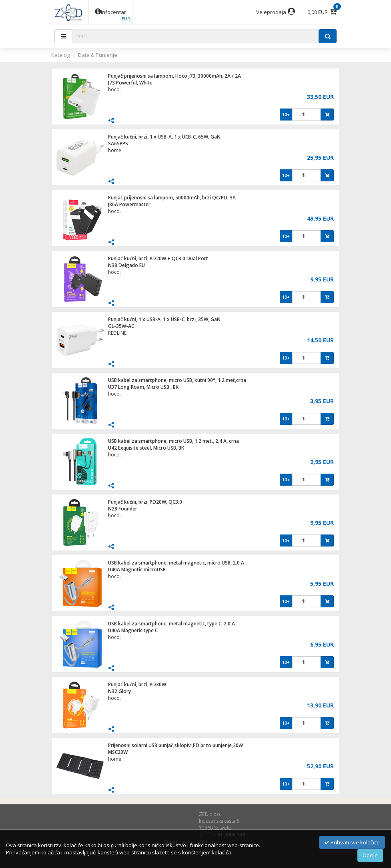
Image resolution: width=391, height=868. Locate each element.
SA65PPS (118, 144)
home (115, 150)
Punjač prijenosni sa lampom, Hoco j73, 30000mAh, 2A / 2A (174, 76)
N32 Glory (119, 691)
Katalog (60, 55)
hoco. (114, 89)
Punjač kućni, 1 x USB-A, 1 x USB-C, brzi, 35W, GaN (164, 319)
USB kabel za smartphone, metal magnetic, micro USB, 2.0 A (176, 563)
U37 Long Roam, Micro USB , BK (143, 387)
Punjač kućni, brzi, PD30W (137, 684)
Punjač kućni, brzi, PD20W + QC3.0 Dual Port (158, 258)
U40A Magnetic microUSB (137, 570)
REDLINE (117, 333)
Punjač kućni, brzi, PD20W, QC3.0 (145, 502)
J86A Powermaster (129, 204)
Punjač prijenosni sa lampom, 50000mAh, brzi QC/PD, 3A (172, 198)
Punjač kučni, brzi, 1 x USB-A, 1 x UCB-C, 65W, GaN (164, 137)
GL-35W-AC (121, 326)
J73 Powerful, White (130, 83)
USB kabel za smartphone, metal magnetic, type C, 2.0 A (171, 624)
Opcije (370, 855)
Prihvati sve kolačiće (352, 842)
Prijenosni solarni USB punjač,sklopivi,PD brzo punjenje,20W (175, 745)
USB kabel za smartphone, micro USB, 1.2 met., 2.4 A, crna (173, 441)
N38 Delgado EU (126, 265)
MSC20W (118, 752)
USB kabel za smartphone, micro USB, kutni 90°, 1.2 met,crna (177, 380)
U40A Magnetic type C (133, 630)
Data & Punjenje (98, 55)
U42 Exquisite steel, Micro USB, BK (146, 448)
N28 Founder (123, 509)
